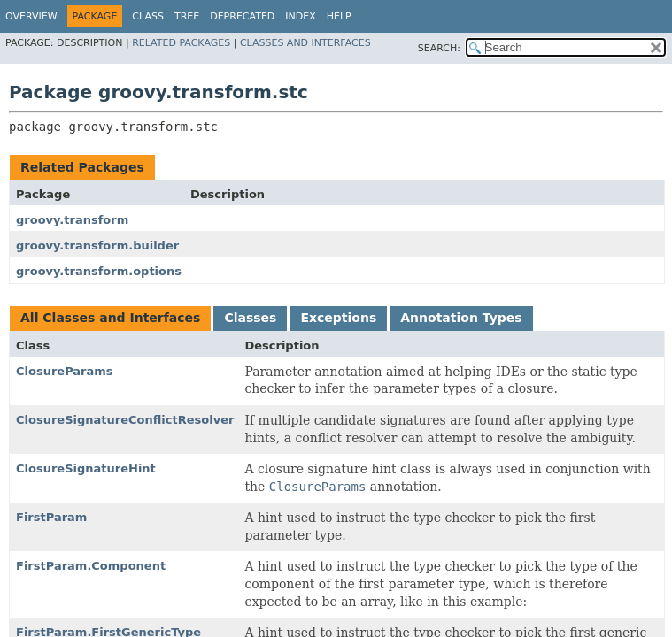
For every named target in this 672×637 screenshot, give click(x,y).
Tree (187, 16)
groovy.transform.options (99, 271)
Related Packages (181, 43)
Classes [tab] (250, 318)
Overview (31, 16)
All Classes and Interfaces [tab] (110, 318)
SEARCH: (439, 48)
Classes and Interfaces (305, 43)
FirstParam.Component (91, 566)
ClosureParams (65, 371)
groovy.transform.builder (97, 246)
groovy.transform (72, 220)
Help (339, 16)
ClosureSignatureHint (86, 468)
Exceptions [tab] (338, 318)
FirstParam (51, 517)
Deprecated (242, 16)
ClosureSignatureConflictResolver (125, 420)
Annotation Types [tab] (461, 318)
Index (300, 16)
